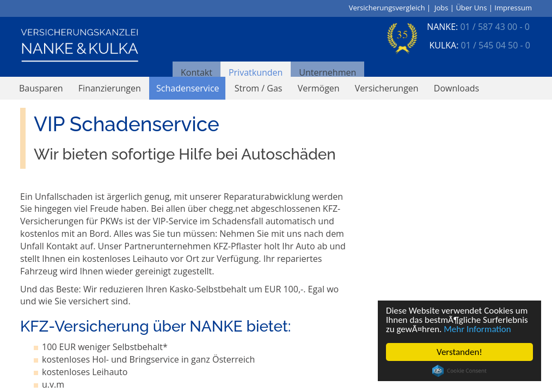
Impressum (513, 8)
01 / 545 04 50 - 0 (496, 45)
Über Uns (471, 8)
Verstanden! (459, 352)
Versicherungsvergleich (387, 8)
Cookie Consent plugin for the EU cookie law (459, 371)
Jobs (441, 8)
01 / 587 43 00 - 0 (495, 27)
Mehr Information (478, 329)
